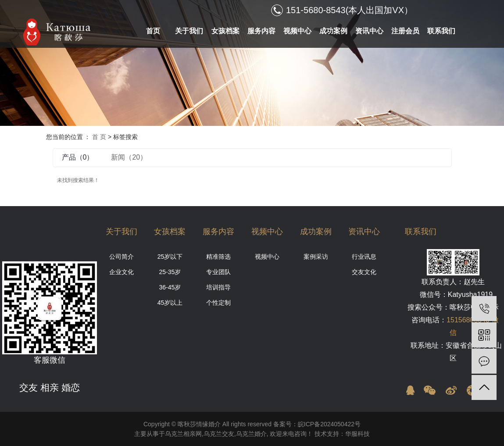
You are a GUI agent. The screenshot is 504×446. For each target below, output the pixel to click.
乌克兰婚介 (251, 434)
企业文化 (122, 272)
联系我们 (441, 31)
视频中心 (297, 31)
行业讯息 (364, 257)
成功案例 (333, 31)
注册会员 (405, 31)
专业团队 (218, 272)
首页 (153, 31)
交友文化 (364, 272)
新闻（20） (129, 157)
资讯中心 (369, 31)
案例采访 (316, 257)
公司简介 (122, 257)
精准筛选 (218, 257)
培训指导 (218, 287)
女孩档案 (225, 31)
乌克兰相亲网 (183, 434)
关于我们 (189, 31)
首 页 (99, 137)
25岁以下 (170, 257)
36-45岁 (170, 287)
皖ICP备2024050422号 (329, 424)
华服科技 (357, 434)
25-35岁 (170, 272)
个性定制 (218, 303)
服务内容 (261, 31)
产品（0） (78, 157)
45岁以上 (170, 303)
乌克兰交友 (219, 434)
